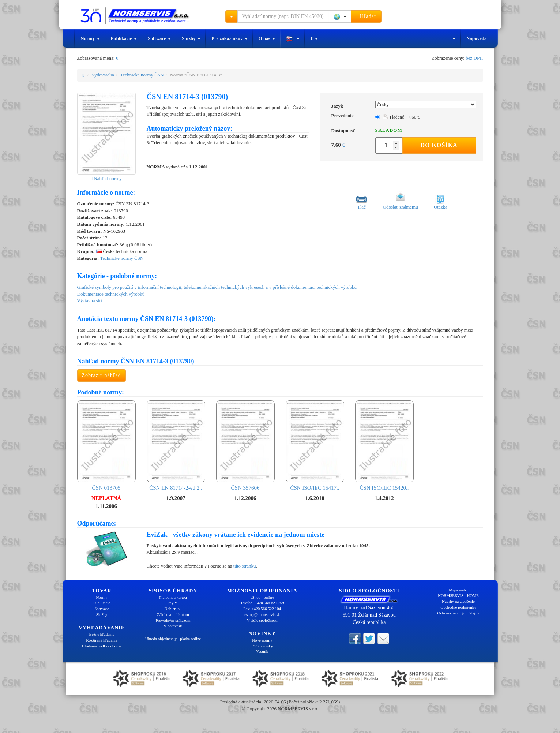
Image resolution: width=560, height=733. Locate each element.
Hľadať (366, 16)
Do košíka (439, 145)
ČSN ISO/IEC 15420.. (384, 446)
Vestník (262, 651)
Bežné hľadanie (102, 634)
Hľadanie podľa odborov (102, 646)
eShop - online (262, 597)
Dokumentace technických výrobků (111, 294)
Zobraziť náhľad (102, 375)
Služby (191, 38)
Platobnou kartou (173, 597)
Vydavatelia (103, 75)
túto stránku (245, 566)
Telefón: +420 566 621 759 (262, 603)
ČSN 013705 (106, 446)
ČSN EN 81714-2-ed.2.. (176, 446)
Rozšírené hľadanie (102, 640)
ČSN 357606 (245, 446)
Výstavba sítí (90, 301)
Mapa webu (458, 590)
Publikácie (124, 38)
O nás (267, 38)
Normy (90, 38)
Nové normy (262, 640)
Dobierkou (173, 609)
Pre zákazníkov (230, 38)
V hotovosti (173, 626)
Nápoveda (477, 38)
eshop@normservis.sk (262, 614)
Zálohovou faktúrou (173, 614)
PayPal (173, 603)
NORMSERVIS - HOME (458, 595)
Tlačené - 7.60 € (401, 117)
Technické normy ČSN (142, 75)
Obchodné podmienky (458, 607)
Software (159, 38)
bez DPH (474, 58)
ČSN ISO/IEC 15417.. (315, 446)
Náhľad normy (106, 178)
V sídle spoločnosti (262, 620)
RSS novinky (262, 646)
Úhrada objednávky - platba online (173, 639)
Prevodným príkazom (173, 620)
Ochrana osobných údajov (458, 613)
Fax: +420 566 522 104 (262, 609)
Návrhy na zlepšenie (458, 601)
